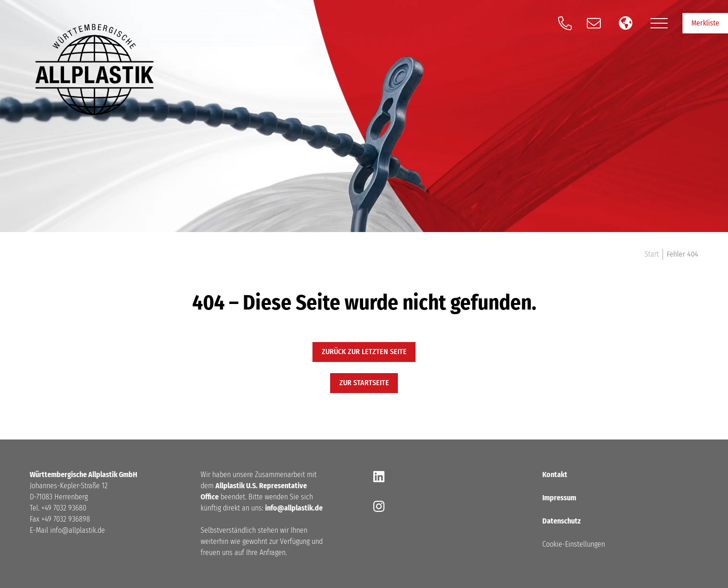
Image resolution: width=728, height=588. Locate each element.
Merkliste (705, 23)
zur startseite (364, 383)
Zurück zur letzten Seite (364, 352)
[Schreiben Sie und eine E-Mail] (594, 23)
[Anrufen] (565, 23)
